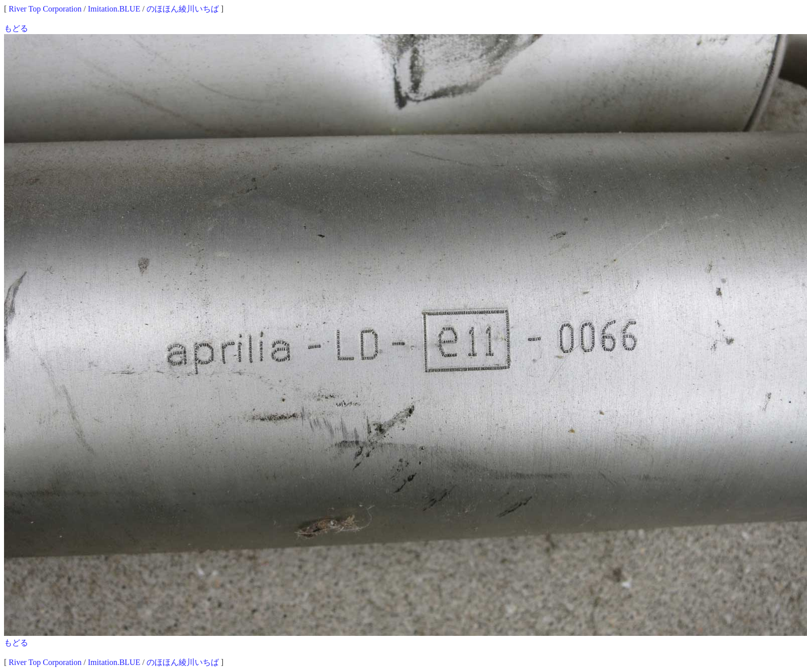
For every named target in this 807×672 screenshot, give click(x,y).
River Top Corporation (45, 9)
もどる (16, 28)
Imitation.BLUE (114, 9)
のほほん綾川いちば (183, 9)
